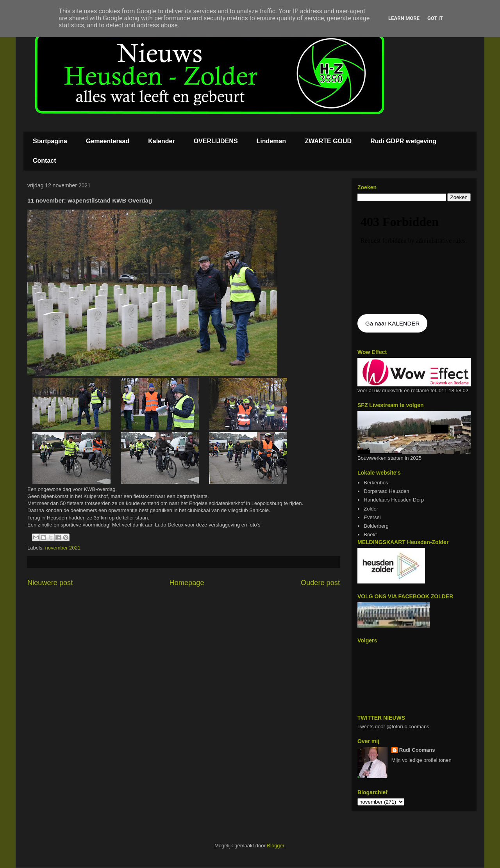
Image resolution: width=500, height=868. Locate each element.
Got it (435, 18)
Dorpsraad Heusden (386, 491)
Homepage (187, 583)
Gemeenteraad (108, 141)
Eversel (372, 517)
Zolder (371, 509)
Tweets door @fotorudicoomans (393, 727)
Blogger (275, 846)
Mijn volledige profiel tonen (421, 760)
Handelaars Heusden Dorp (394, 500)
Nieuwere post (50, 583)
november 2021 (63, 548)
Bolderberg (376, 526)
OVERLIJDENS (216, 141)
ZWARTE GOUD (328, 141)
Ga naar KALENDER (392, 323)
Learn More (404, 18)
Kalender (161, 141)
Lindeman (271, 141)
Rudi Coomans (417, 750)
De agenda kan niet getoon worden (414, 258)
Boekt (370, 534)
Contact (45, 161)
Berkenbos (376, 483)
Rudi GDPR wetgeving (403, 141)
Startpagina (50, 141)
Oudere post (320, 583)
